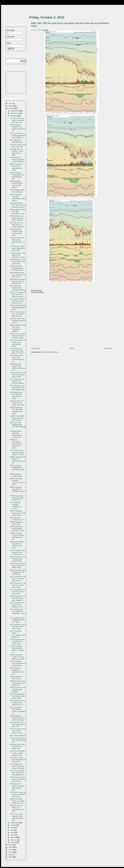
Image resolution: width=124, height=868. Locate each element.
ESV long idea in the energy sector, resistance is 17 (18, 552)
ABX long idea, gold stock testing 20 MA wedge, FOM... (18, 388)
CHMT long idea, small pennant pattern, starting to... (17, 649)
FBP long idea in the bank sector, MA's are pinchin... (17, 262)
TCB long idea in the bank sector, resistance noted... (18, 255)
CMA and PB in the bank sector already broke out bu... (17, 241)
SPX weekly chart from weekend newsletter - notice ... (18, 612)
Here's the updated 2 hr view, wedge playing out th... (18, 753)
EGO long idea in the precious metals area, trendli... (18, 375)
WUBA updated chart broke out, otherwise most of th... (18, 460)
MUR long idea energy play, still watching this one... (17, 176)
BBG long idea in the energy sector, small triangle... (18, 559)
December (15, 111)
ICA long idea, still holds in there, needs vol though (17, 403)
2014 (11, 845)
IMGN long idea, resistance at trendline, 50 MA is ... (18, 490)
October (14, 116)
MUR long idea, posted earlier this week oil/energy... (18, 718)
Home (10, 13)
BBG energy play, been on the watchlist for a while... (16, 167)
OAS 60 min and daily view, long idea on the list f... (17, 351)
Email (9, 43)
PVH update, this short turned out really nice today (17, 766)
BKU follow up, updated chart (16, 141)
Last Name (11, 37)
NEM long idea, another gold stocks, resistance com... (18, 367)
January (14, 842)
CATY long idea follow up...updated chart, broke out (18, 634)
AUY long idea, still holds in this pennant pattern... (17, 381)
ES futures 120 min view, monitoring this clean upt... (17, 120)
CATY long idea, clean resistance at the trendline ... (18, 663)
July (12, 828)
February (14, 840)
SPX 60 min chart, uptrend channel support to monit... (18, 452)
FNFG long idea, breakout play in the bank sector (17, 268)
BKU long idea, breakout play (16, 475)
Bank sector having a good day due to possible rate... (18, 281)
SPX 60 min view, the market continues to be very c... (18, 794)
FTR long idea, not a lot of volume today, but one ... (18, 731)
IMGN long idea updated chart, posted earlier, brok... (16, 232)
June (13, 830)
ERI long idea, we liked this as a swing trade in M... (18, 225)
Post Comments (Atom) (50, 352)
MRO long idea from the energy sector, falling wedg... (18, 565)
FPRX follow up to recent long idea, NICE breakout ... (17, 218)
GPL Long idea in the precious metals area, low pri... (18, 579)
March (13, 837)
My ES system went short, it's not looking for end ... (17, 605)
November (15, 113)
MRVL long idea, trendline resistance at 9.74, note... (18, 482)
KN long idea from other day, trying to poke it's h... (18, 724)
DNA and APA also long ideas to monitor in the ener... (17, 545)
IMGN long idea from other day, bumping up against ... (18, 328)
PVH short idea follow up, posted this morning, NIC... (17, 787)
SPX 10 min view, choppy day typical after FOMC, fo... (18, 135)
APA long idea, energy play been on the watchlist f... (18, 160)
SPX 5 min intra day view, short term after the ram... (17, 314)
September (15, 823)
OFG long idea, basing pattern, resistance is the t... (17, 469)
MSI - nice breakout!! (18, 735)
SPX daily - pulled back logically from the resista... (18, 760)
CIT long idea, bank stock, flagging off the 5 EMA (17, 248)
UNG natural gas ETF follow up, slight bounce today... (16, 395)
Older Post (108, 348)
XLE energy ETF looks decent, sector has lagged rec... (18, 710)
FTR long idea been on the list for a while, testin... (17, 642)
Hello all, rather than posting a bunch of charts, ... (18, 321)
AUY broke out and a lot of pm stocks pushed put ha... (18, 301)
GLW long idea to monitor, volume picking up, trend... (18, 657)
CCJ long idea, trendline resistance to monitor (16, 505)
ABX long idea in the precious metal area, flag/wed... (18, 598)
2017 (11, 103)
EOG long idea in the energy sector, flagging (18, 690)
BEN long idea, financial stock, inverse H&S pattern (16, 184)
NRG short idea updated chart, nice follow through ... (18, 426)
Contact (11, 16)
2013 (11, 847)
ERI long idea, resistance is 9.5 (17, 519)
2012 (11, 850)
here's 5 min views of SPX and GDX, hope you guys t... (18, 294)
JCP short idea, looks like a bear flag (18, 145)
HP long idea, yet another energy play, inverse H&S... (17, 152)
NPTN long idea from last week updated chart (18, 307)
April (12, 835)
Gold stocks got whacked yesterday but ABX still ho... (18, 197)
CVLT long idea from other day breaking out (18, 740)
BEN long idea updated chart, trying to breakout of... (17, 128)
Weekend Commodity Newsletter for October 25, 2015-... (16, 444)
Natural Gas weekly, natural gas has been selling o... (17, 418)
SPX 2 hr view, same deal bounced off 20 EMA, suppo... (18, 336)
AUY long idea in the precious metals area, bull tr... (18, 592)
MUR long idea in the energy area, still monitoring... (18, 572)
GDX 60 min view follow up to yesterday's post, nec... (17, 808)
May (12, 833)
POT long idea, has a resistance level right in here (18, 627)
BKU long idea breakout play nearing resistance (18, 288)
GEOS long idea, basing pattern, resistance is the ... (18, 529)
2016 (11, 106)
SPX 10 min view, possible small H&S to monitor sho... (17, 817)
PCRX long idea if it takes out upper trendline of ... (17, 498)
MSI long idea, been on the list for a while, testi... (17, 746)
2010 (11, 855)
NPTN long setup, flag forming (17, 677)
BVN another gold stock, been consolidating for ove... (17, 358)
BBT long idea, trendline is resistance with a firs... (17, 671)
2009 (11, 857)
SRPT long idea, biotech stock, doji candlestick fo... (18, 513)
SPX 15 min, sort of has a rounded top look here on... (18, 779)
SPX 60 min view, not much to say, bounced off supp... (18, 343)
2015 (11, 108)
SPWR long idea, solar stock (16, 523)
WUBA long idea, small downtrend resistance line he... (17, 536)
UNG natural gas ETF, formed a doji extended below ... (18, 205)
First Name (11, 30)
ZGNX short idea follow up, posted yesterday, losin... (17, 801)
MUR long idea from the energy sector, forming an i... (18, 683)
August (13, 825)
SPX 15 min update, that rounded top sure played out (17, 773)
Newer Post (35, 348)
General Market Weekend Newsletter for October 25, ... (16, 434)
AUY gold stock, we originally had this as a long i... (17, 620)
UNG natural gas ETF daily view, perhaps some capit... (17, 410)
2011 (11, 852)
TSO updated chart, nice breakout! (17, 191)
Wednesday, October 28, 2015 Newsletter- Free (18, 212)
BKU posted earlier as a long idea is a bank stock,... (18, 275)
